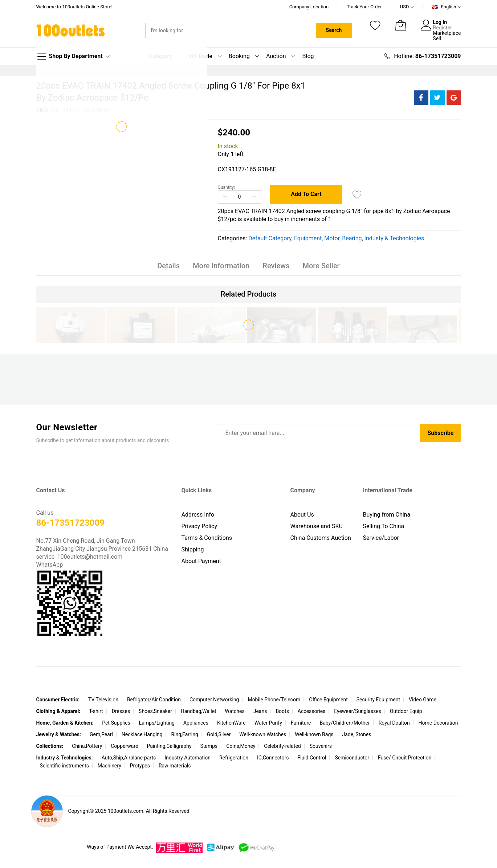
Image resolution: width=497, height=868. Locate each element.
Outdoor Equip (406, 712)
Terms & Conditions (207, 538)
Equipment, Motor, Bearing (328, 238)
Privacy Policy (199, 527)
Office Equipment (328, 700)
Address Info (198, 515)
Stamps (209, 746)
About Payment (201, 561)
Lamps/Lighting (157, 723)
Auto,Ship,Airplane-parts (129, 758)
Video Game (423, 700)
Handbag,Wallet (199, 712)
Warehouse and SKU (317, 527)
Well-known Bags (314, 735)
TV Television (103, 700)
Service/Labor (381, 538)
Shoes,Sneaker (155, 712)
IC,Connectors (273, 758)
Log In (440, 22)
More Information (221, 266)
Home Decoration (438, 723)
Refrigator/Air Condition (154, 700)
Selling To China (384, 527)
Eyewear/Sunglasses (358, 712)
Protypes (140, 766)
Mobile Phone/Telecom (274, 700)
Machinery (109, 766)
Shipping (193, 550)
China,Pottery (87, 746)
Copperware (124, 746)
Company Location (309, 7)
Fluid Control (312, 758)
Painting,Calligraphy (169, 746)
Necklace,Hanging (142, 735)
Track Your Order (364, 7)
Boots (282, 712)
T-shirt (96, 712)
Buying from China (387, 515)
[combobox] (231, 30)
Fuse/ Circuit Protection (405, 758)
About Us (302, 515)
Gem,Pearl (101, 735)
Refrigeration (234, 758)
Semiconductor (352, 758)
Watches (235, 712)
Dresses (121, 712)
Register (442, 28)
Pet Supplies (116, 723)
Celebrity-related (282, 746)
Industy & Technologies (394, 238)
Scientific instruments (64, 766)
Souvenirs (321, 746)
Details (170, 266)
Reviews (276, 266)
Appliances (196, 723)
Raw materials (175, 766)
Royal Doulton (394, 723)
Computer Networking (214, 700)
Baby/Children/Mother (345, 723)
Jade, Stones (357, 735)
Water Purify (268, 723)
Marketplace (447, 33)
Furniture (301, 723)
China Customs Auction (321, 538)
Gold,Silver (219, 735)
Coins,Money (241, 746)
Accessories (311, 712)
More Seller (320, 266)
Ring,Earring (184, 735)
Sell (437, 38)
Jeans (260, 712)
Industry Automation (188, 758)
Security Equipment (378, 700)
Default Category (270, 238)
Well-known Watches (263, 735)
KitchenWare (231, 723)
